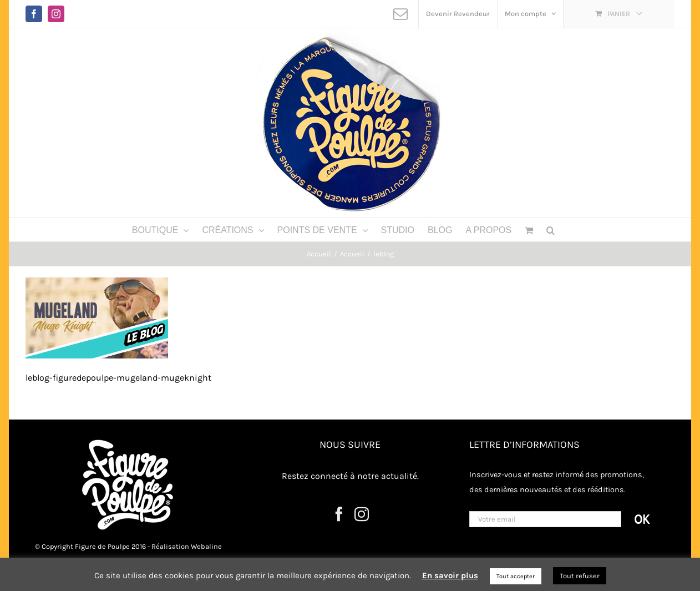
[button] (551, 229)
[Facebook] (339, 514)
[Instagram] (362, 514)
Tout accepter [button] (516, 576)
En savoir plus (450, 575)
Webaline (206, 546)
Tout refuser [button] (580, 576)
